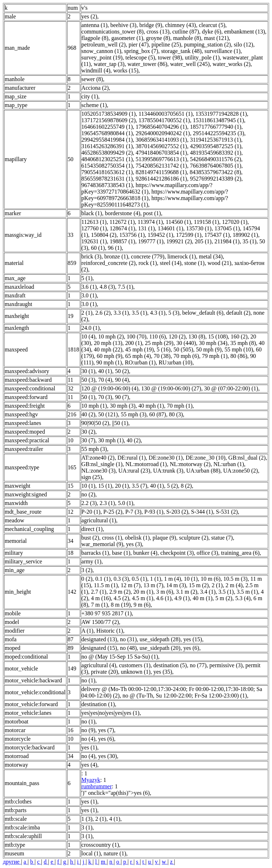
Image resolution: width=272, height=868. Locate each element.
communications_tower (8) (113, 32)
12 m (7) (131, 585)
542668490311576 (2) (215, 159)
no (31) (128, 639)
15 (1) (105, 486)
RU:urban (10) (175, 362)
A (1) (87, 631)
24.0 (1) (91, 328)
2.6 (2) (103, 313)
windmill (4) (96, 70)
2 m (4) (234, 585)
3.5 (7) (140, 486)
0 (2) (87, 579)
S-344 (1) (202, 512)
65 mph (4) (138, 356)
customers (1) (135, 665)
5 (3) (174, 313)
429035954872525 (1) (216, 146)
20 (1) (122, 486)
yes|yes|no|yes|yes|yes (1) (110, 713)
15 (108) (218, 336)
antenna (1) (94, 25)
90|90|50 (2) (95, 423)
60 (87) (158, 414)
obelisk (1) (137, 538)
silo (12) (244, 45)
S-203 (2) (177, 512)
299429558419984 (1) (107, 140)
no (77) (198, 665)
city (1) (90, 96)
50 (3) (88, 380)
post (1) (152, 213)
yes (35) (163, 672)
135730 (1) (199, 228)
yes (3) (134, 544)
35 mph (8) (243, 343)
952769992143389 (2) (216, 179)
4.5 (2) (122, 598)
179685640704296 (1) (162, 127)
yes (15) (193, 639)
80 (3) (176, 414)
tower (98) (170, 57)
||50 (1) (120, 423)
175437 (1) (217, 235)
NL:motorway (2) (190, 464)
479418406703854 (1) (162, 153)
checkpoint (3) (177, 553)
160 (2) (239, 336)
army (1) (92, 561)
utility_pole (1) (202, 57)
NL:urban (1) (229, 464)
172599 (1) (189, 235)
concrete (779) (148, 256)
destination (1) (98, 704)
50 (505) (183, 349)
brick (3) (92, 256)
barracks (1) (95, 553)
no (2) (88, 494)
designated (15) (99, 648)
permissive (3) (226, 665)
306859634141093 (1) (162, 140)
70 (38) (162, 356)
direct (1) (92, 529)
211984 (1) (227, 241)
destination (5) (170, 665)
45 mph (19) (140, 349)
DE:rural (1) (132, 458)
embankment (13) (244, 32)
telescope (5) (140, 57)
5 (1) (87, 278)
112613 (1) (94, 222)
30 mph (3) (123, 406)
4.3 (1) (158, 313)
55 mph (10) (239, 349)
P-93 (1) (154, 512)
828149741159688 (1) (161, 172)
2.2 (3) (89, 503)
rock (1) (148, 263)
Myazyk (91, 780)
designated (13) (99, 639)
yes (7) (106, 730)
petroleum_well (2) (104, 45)
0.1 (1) (103, 579)
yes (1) (89, 747)
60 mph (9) (110, 356)
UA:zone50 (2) (241, 471)
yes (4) (89, 765)
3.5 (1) (140, 313)
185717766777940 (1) (216, 127)
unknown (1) (136, 672)
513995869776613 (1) (162, 159)
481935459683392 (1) (216, 153)
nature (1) (115, 853)
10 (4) (88, 336)
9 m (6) (142, 605)
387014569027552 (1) (162, 146)
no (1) (88, 680)
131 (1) (146, 228)
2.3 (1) (108, 503)
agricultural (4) (99, 665)
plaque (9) (164, 538)
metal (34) (211, 256)
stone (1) (195, 263)
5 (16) (164, 349)
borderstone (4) (122, 213)
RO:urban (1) (140, 362)
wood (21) (219, 263)
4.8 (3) (108, 287)
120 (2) (177, 336)
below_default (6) (203, 313)
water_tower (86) (148, 64)
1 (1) (155, 579)
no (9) (88, 730)
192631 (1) (94, 241)
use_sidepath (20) (160, 648)
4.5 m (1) (142, 598)
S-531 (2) (227, 512)
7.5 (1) (126, 287)
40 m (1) (203, 598)
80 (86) (239, 356)
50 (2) (122, 371)
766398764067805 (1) (216, 166)
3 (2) (87, 570)
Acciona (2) (95, 88)
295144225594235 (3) (219, 133)
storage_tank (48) (181, 51)
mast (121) (216, 38)
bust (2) (90, 538)
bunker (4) (145, 553)
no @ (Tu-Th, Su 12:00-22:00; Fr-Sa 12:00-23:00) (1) (185, 696)
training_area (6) (240, 553)
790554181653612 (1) (107, 172)
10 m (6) (211, 579)
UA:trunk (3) (168, 471)
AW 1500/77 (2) (100, 622)
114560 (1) (178, 222)
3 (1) (87, 827)
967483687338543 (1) (107, 185)
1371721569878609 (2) (109, 120)
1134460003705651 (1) (166, 114)
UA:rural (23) (134, 471)
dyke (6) (211, 32)
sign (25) (92, 477)
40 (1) (105, 371)
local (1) (91, 853)
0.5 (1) (140, 579)
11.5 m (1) (106, 585)
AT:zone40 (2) (98, 458)
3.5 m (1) (247, 592)
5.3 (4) (243, 598)
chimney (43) (180, 25)
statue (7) (222, 538)
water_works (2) (231, 64)
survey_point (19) (102, 57)
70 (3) (105, 397)
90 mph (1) (109, 362)
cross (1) (112, 538)
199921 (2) (179, 241)
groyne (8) (158, 38)
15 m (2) (199, 585)
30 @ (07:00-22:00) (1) (231, 388)
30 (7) (88, 440)
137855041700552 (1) (164, 120)
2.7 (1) (99, 592)
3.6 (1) (89, 287)
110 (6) (157, 336)
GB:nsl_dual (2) (247, 458)
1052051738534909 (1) (109, 114)
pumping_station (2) (208, 45)
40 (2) (88, 414)
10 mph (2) (111, 336)
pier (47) (139, 45)
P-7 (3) (133, 512)
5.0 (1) (126, 503)
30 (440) (186, 343)
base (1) (121, 553)
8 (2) (186, 486)
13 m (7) (153, 585)
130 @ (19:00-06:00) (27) (171, 388)
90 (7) (122, 397)
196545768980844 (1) (107, 133)
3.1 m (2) (186, 592)
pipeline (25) (166, 45)
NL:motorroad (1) (146, 464)
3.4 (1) (208, 592)
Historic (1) (110, 631)
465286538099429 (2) (107, 153)
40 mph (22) (108, 349)
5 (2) (172, 486)
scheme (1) (94, 105)
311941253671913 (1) (215, 140)
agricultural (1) (99, 520)
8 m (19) (121, 605)
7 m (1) (100, 605)
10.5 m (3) (235, 579)
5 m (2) (224, 598)
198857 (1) (123, 241)
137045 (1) (227, 228)
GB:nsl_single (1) (102, 464)
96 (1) (115, 248)
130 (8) (197, 336)
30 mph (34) (213, 343)
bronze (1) (116, 256)
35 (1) (249, 241)
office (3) (208, 553)
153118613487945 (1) (218, 120)
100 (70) (137, 336)
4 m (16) (101, 598)
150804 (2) (104, 235)
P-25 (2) (113, 512)
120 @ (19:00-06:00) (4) (110, 388)
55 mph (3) (133, 414)
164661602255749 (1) (107, 127)
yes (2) (89, 16)
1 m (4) (172, 579)
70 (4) (105, 380)
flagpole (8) (95, 38)
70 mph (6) (186, 356)
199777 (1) (151, 241)
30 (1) (88, 371)
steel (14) (171, 263)
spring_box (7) (141, 51)
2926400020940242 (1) (163, 133)
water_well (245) (190, 64)
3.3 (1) (121, 313)
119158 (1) (206, 222)
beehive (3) (123, 25)
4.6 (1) (164, 598)
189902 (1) (246, 235)
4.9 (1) (182, 598)
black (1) (92, 213)
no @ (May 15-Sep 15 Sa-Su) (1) (120, 657)
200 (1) (134, 343)
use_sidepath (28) (160, 639)
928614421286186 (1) (162, 179)
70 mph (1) (180, 406)
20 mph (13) (108, 343)
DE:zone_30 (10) (206, 458)
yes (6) (191, 648)
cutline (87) (186, 32)
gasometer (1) (127, 38)
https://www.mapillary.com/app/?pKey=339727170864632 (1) (147, 188)
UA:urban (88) (203, 471)
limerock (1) (182, 256)
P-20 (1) (91, 512)
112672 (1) (122, 222)
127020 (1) (235, 222)
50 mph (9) (209, 349)
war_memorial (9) (102, 544)
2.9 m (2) (120, 592)
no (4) (88, 739)
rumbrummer (97, 786)
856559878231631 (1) (107, 179)
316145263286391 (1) (107, 146)
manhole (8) (187, 38)
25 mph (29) (159, 343)
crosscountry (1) (100, 845)
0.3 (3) (121, 579)
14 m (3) (176, 585)
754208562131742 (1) (162, 166)
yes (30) (108, 756)
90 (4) (122, 380)
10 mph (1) (94, 406)
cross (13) (158, 32)
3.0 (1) (89, 295)
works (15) (126, 70)
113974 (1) (150, 222)
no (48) (128, 648)
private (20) (105, 672)
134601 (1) (171, 228)
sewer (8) (92, 79)
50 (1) (88, 397)
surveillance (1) (223, 51)
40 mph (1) (151, 406)
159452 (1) (160, 235)
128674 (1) (123, 228)
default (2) (238, 313)
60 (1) (98, 248)
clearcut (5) (212, 25)
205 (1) (203, 241)
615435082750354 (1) (107, 166)
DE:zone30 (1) (166, 458)
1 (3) (87, 819)
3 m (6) (164, 592)
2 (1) (87, 313)
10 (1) (88, 486)
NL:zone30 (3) (99, 471)
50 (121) (108, 414)
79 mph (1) (215, 356)
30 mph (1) (111, 440)
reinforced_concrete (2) (109, 263)
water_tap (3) (109, 64)
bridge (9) (151, 25)
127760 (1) (94, 228)
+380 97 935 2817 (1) (107, 613)
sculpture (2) (194, 538)
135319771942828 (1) (221, 114)
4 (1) (115, 819)
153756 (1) (132, 235)
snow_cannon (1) (101, 51)
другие (12, 862)
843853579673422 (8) (216, 172)
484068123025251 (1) (107, 159)
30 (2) (88, 432)
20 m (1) (143, 592)
